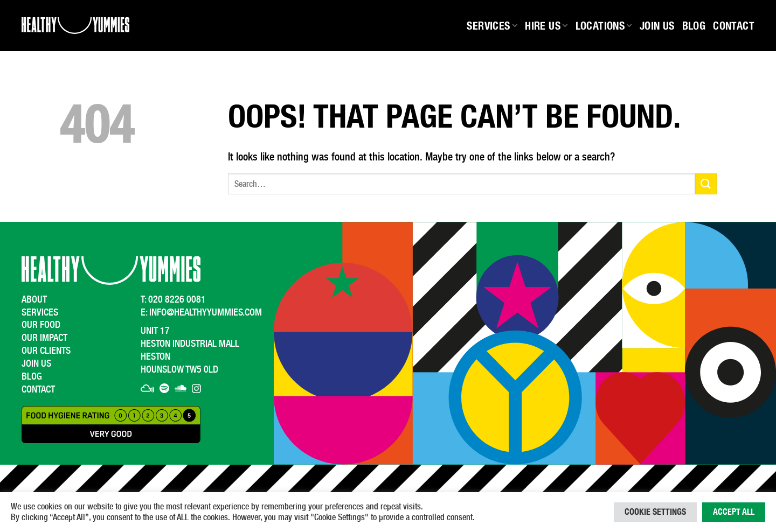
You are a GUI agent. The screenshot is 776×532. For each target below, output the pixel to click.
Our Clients (46, 350)
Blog (694, 26)
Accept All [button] (734, 512)
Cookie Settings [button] (655, 512)
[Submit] (706, 184)
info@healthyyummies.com (206, 312)
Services (492, 26)
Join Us (657, 26)
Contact (734, 26)
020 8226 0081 (177, 299)
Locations (604, 26)
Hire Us (546, 26)
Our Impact (44, 337)
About (34, 299)
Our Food (41, 324)
